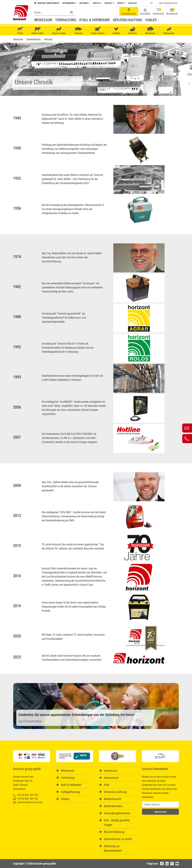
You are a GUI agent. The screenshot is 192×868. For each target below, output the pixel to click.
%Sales (151, 20)
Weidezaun (43, 20)
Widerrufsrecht (113, 799)
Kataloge (132, 3)
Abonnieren (161, 812)
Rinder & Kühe (38, 31)
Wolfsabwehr (169, 31)
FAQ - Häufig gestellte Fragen (117, 823)
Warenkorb (172, 12)
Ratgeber (85, 3)
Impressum (110, 771)
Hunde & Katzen (98, 31)
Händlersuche (129, 12)
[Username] (160, 804)
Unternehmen (69, 3)
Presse (121, 3)
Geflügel (116, 31)
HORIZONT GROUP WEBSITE (47, 3)
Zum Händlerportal (168, 3)
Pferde (20, 31)
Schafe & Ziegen (59, 31)
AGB (106, 785)
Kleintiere (133, 31)
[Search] (51, 12)
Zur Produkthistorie (32, 721)
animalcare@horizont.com (28, 802)
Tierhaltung (66, 20)
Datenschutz (111, 778)
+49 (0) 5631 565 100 (25, 795)
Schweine (78, 31)
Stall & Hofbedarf (94, 20)
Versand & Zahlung (115, 792)
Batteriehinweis (113, 806)
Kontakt (109, 3)
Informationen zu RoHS (118, 839)
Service (97, 3)
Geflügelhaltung (127, 20)
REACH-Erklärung (114, 832)
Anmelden (145, 12)
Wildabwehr (150, 31)
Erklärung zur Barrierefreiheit (113, 848)
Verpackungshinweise (117, 813)
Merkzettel (158, 12)
